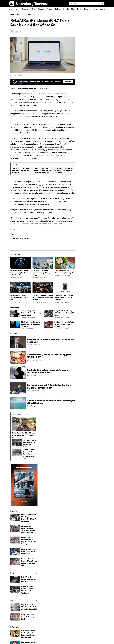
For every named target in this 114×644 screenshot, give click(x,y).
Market (17, 9)
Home (12, 15)
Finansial (49, 9)
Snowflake (26, 238)
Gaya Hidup (71, 9)
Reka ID (18, 238)
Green (95, 9)
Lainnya (102, 9)
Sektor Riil (87, 9)
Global (33, 9)
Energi (79, 9)
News (12, 30)
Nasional (41, 9)
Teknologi (25, 9)
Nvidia (13, 238)
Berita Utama (17, 415)
